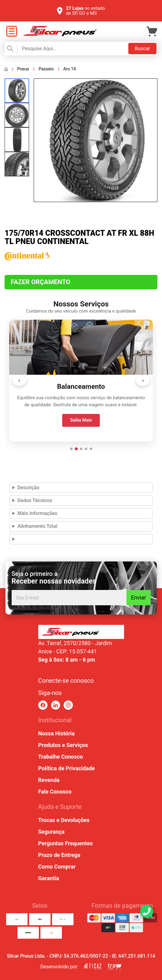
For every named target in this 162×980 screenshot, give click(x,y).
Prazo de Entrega (59, 855)
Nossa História (57, 733)
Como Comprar (57, 867)
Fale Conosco (55, 792)
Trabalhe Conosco (61, 757)
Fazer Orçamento (41, 282)
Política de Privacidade (67, 768)
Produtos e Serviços (63, 745)
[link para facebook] (43, 705)
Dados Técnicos (35, 500)
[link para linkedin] (56, 705)
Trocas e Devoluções (64, 820)
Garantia (49, 878)
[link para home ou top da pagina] (81, 632)
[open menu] (11, 32)
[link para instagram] (68, 705)
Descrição (28, 488)
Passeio (46, 69)
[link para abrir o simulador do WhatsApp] (147, 911)
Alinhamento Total (38, 526)
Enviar (139, 597)
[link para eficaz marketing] (93, 967)
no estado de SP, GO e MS (85, 11)
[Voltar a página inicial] (6, 69)
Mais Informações (37, 513)
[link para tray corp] (115, 967)
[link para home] (60, 34)
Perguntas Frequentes (66, 843)
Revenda (49, 780)
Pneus (23, 69)
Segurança (51, 832)
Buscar (142, 49)
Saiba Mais (81, 420)
